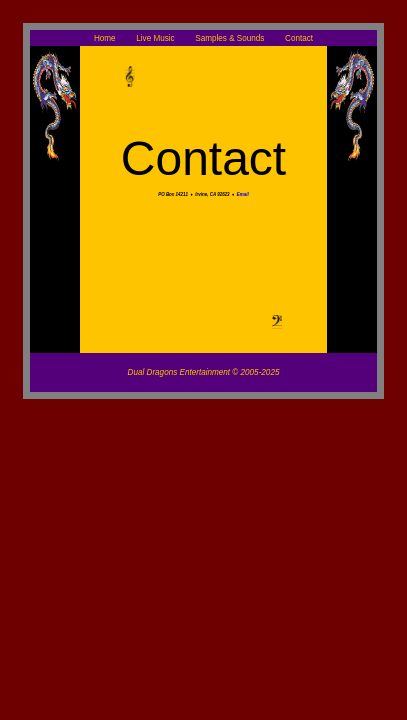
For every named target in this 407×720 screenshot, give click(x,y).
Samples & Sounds (230, 37)
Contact (299, 37)
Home (106, 37)
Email (243, 194)
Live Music (156, 37)
